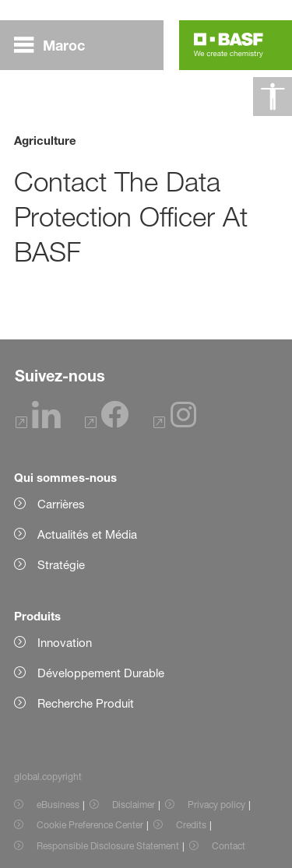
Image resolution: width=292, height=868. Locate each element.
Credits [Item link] (191, 825)
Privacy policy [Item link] (216, 805)
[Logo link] (229, 45)
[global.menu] (56, 45)
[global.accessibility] (273, 97)
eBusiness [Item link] (58, 805)
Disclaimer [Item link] (134, 805)
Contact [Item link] (229, 846)
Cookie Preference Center (90, 825)
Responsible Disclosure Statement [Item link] (108, 846)
